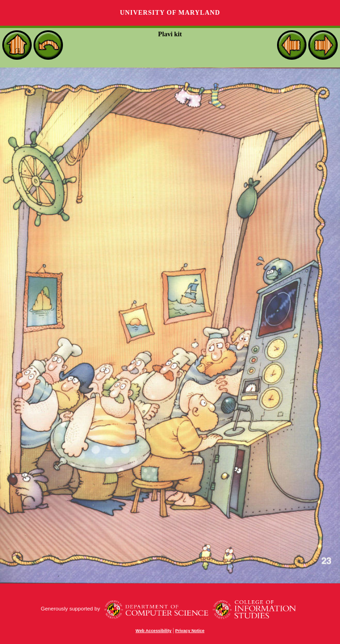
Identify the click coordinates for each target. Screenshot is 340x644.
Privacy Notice (190, 631)
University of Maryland (170, 13)
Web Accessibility (153, 631)
